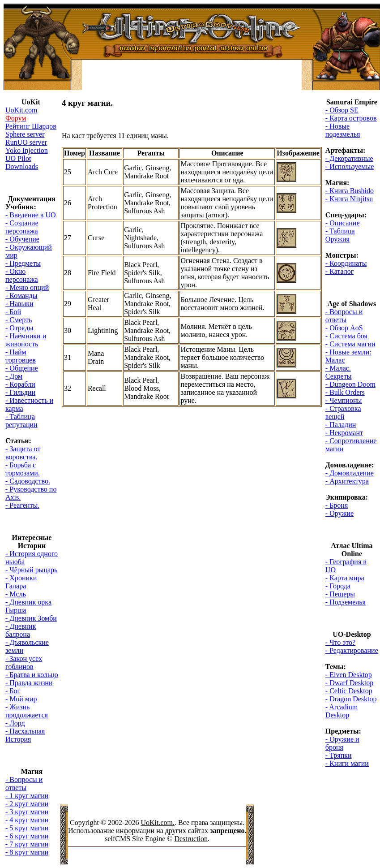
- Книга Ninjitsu (349, 199)
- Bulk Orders (345, 392)
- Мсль (16, 594)
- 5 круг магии (27, 828)
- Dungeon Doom (350, 384)
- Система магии (350, 344)
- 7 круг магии (27, 844)
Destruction (191, 839)
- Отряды (19, 328)
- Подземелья (346, 602)
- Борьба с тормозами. (23, 469)
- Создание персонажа (22, 227)
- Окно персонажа (22, 275)
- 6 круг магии (27, 836)
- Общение (22, 368)
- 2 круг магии (27, 804)
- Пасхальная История (25, 735)
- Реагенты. (22, 505)
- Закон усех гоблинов (24, 663)
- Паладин (341, 425)
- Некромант (344, 433)
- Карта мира (345, 578)
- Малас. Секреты (339, 372)
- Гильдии (20, 392)
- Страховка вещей (343, 412)
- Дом (14, 376)
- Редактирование (352, 650)
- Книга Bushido (350, 191)
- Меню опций (27, 287)
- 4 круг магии (27, 820)
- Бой (13, 312)
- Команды (21, 296)
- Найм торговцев (21, 356)
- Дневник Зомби (31, 618)
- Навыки (19, 304)
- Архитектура (347, 481)
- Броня (337, 505)
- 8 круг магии (27, 852)
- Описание (343, 223)
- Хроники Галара (21, 582)
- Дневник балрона (21, 630)
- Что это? (340, 642)
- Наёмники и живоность (26, 340)
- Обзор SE (342, 110)
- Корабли (20, 384)
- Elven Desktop (349, 675)
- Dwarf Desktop (350, 683)
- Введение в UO (30, 215)
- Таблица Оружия (340, 235)
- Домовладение (350, 473)
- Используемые (350, 166)
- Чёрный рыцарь (31, 570)
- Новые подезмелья (343, 130)
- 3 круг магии (27, 812)
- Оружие (339, 513)
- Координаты (346, 263)
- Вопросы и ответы (24, 784)
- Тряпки (339, 755)
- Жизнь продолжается (27, 711)
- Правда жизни (29, 683)
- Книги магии (347, 763)
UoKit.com (157, 823)
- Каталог (339, 271)
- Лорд (15, 723)
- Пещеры (340, 594)
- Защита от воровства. (23, 453)
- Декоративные (349, 158)
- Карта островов (351, 118)
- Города (338, 586)
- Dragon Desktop (351, 699)
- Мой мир (21, 699)
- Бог (13, 691)
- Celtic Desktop (349, 691)
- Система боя (346, 336)
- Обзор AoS (344, 328)
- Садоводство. (28, 481)
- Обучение (22, 239)
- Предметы (23, 263)
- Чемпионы (344, 400)
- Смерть (19, 320)
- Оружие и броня (342, 743)
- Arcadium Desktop (342, 711)
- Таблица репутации (21, 421)
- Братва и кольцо (32, 675)
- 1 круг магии (27, 796)
